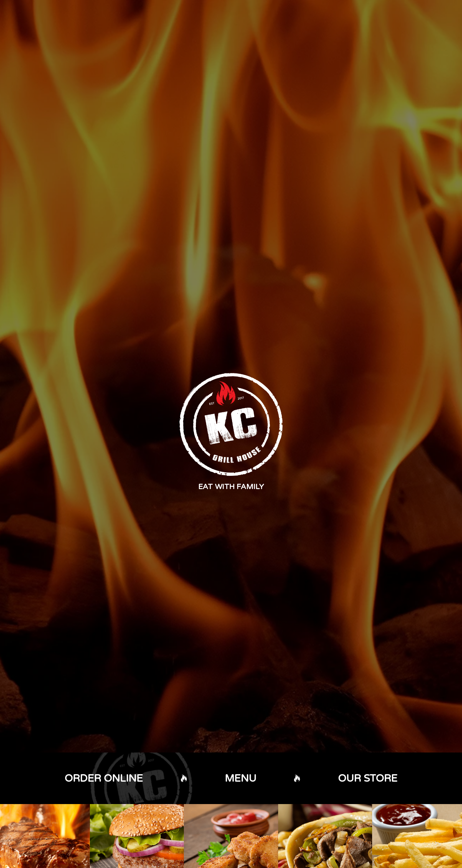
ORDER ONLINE (104, 778)
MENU (241, 778)
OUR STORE (368, 778)
